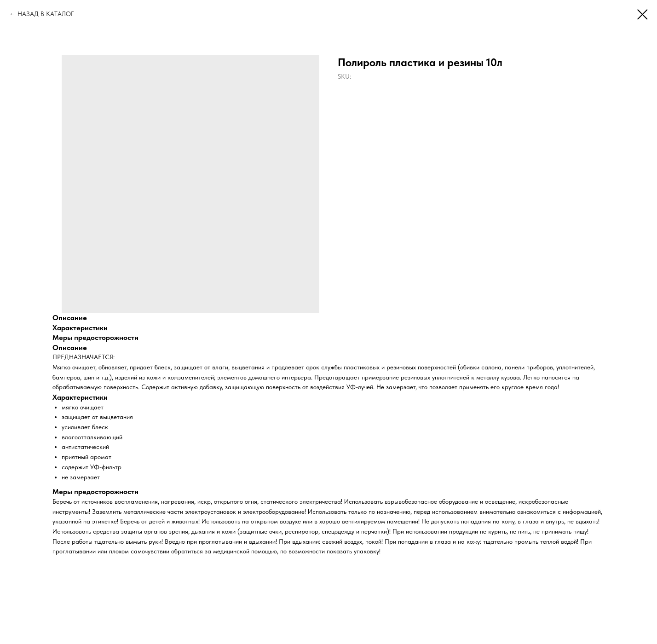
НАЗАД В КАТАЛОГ (46, 14)
